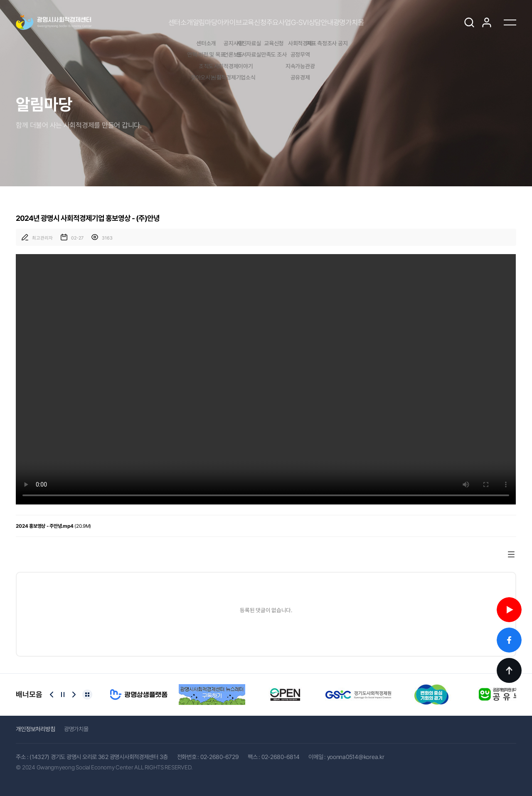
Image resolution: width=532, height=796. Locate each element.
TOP (509, 670)
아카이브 (206, 22)
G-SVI (323, 22)
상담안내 (360, 22)
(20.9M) (53, 526)
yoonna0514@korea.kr (356, 757)
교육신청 (247, 22)
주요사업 (287, 22)
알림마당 (166, 22)
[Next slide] (74, 695)
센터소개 (126, 22)
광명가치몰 (403, 22)
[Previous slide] (52, 695)
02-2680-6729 (220, 757)
